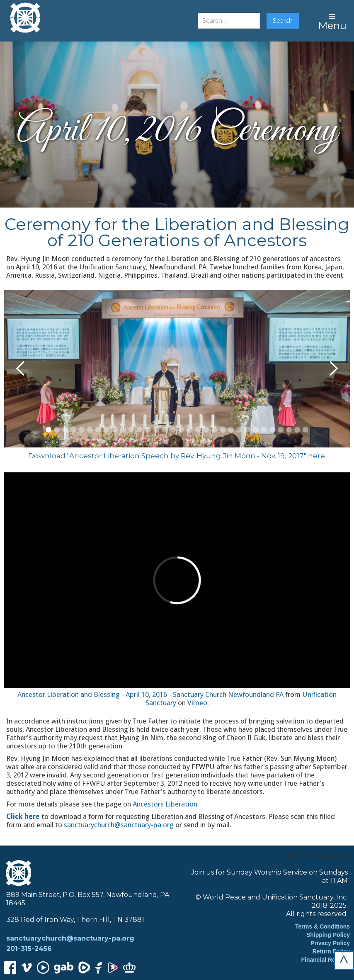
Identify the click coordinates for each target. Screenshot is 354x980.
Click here (23, 816)
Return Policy (331, 951)
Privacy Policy (330, 943)
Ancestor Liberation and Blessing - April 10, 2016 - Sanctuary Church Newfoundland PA (150, 694)
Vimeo (197, 703)
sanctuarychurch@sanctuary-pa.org (119, 825)
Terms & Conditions (322, 926)
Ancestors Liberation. (166, 804)
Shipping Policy (328, 935)
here (316, 456)
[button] (332, 21)
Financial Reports (326, 960)
